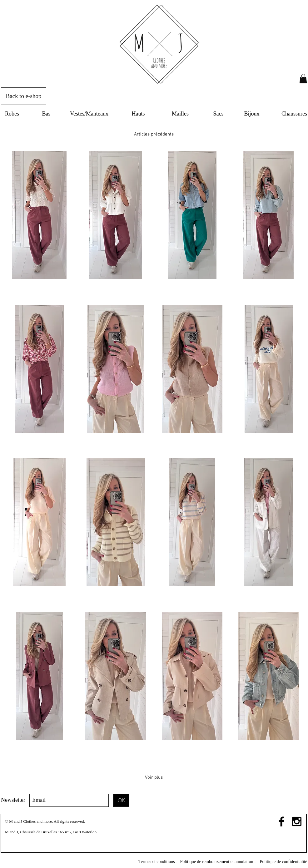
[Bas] (46, 114)
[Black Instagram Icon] (297, 821)
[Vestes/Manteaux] (89, 114)
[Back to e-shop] (24, 96)
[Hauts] (138, 114)
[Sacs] (218, 114)
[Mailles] (180, 114)
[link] (303, 79)
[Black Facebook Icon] (281, 821)
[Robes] (12, 114)
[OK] (121, 800)
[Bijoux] (252, 114)
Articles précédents (154, 134)
